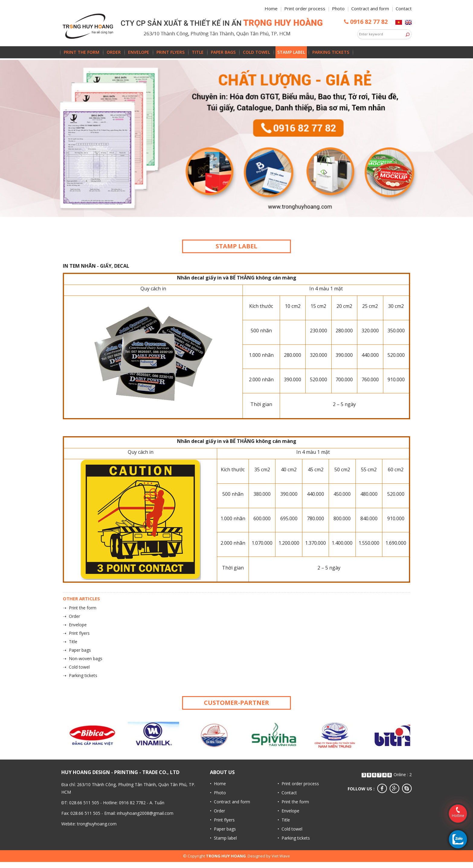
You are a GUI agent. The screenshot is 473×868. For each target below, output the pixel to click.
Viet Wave (281, 856)
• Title (284, 820)
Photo (338, 8)
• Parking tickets (294, 838)
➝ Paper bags (77, 650)
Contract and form (370, 8)
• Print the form (293, 802)
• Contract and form (230, 802)
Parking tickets (331, 52)
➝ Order (71, 616)
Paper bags (223, 52)
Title (198, 52)
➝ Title (70, 642)
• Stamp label (223, 838)
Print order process (305, 8)
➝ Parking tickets (80, 675)
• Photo (218, 793)
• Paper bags (223, 829)
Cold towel (256, 52)
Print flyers (171, 52)
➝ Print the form (80, 608)
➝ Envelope (75, 625)
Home (271, 8)
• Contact (287, 793)
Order (114, 52)
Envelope (139, 52)
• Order (217, 811)
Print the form (82, 52)
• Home (218, 784)
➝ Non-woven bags (83, 658)
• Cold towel (290, 829)
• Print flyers (222, 820)
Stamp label (291, 52)
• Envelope (288, 811)
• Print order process (298, 784)
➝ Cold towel (76, 667)
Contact (404, 8)
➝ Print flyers (76, 633)
